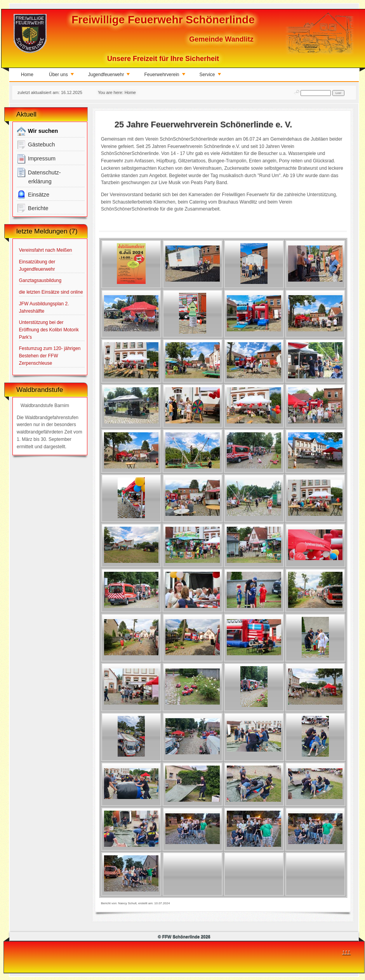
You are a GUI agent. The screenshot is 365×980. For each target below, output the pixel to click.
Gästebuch (36, 145)
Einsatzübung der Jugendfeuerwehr (37, 265)
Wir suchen (37, 131)
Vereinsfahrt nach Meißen (46, 250)
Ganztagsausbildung (40, 280)
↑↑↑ (346, 952)
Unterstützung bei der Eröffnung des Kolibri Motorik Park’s (49, 330)
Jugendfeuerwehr (110, 76)
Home (27, 75)
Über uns (62, 76)
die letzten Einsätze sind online (51, 292)
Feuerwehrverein (165, 76)
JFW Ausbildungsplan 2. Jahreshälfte (44, 307)
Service (211, 76)
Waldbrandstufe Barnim (45, 406)
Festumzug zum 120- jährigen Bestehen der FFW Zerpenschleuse (50, 356)
